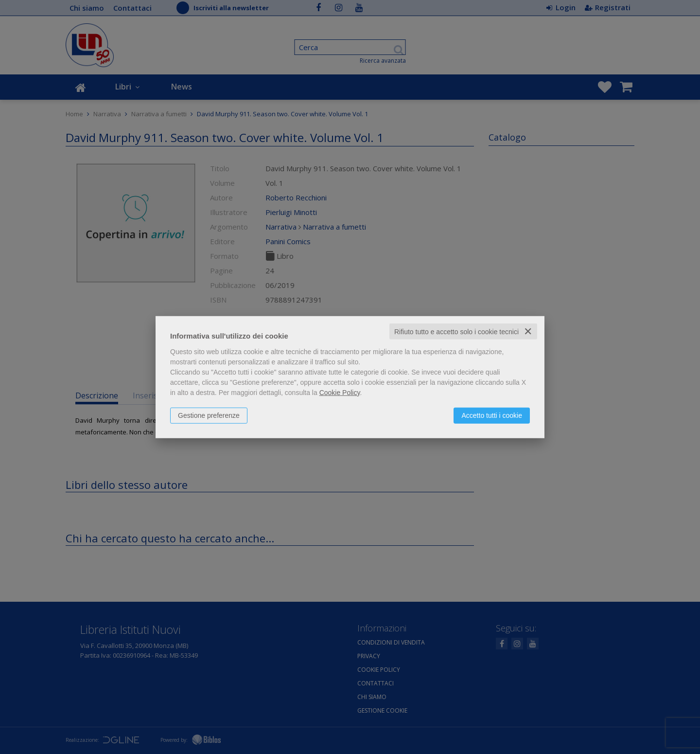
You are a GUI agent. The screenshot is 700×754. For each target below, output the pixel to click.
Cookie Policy (340, 392)
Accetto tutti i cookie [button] (492, 415)
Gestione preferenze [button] (209, 415)
